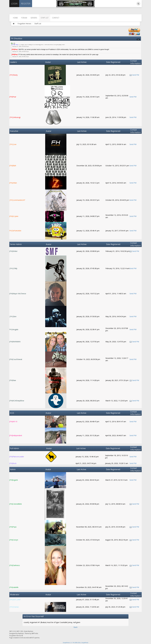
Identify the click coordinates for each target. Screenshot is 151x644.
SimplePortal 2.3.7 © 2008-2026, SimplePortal (75, 643)
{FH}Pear (15, 49)
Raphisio (21, 633)
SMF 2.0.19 (12, 631)
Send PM (136, 75)
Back (75, 627)
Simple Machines (29, 631)
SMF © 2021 (20, 631)
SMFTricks (35, 633)
